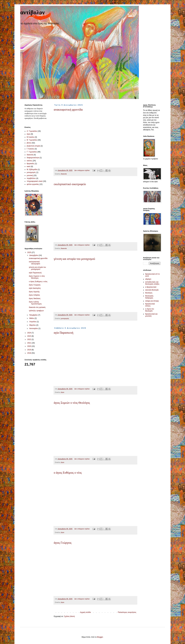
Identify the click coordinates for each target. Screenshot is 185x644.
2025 (29, 252)
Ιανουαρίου (34, 328)
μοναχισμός (65, 318)
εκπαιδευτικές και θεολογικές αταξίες (152, 283)
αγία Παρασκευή (64, 333)
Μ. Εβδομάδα (32, 170)
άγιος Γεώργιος (63, 543)
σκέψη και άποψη (152, 301)
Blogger (100, 637)
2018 (29, 353)
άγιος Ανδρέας (34, 295)
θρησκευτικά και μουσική (151, 315)
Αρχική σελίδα (85, 612)
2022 (29, 339)
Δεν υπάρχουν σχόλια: (82, 170)
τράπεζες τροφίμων (36, 311)
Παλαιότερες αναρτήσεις (127, 612)
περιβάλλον (31, 178)
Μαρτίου (33, 325)
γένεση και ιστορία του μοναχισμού (74, 259)
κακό (29, 166)
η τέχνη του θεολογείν (150, 310)
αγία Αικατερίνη (35, 288)
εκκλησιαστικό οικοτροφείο (70, 184)
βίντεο (29, 143)
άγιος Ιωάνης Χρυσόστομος (35, 303)
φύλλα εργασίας (33, 184)
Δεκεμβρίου (34, 255)
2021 (29, 343)
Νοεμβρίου (34, 315)
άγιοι (62, 392)
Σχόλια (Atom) (69, 616)
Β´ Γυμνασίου (32, 140)
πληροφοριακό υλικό (35, 181)
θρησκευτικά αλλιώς (150, 305)
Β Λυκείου (31, 137)
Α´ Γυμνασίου (32, 131)
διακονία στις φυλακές (37, 307)
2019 (29, 350)
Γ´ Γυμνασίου (32, 152)
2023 (29, 336)
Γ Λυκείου (30, 149)
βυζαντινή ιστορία (33, 146)
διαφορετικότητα (33, 158)
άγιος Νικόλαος (35, 298)
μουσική (30, 175)
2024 (29, 333)
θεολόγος (149, 293)
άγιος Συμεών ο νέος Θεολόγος (72, 403)
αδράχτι (148, 279)
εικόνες (29, 161)
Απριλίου (33, 322)
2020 (29, 346)
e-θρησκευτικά (151, 287)
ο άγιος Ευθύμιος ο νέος (68, 473)
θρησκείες (31, 164)
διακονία (64, 174)
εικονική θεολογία (152, 290)
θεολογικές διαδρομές (149, 297)
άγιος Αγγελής (34, 292)
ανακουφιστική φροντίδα (68, 110)
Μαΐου (32, 318)
